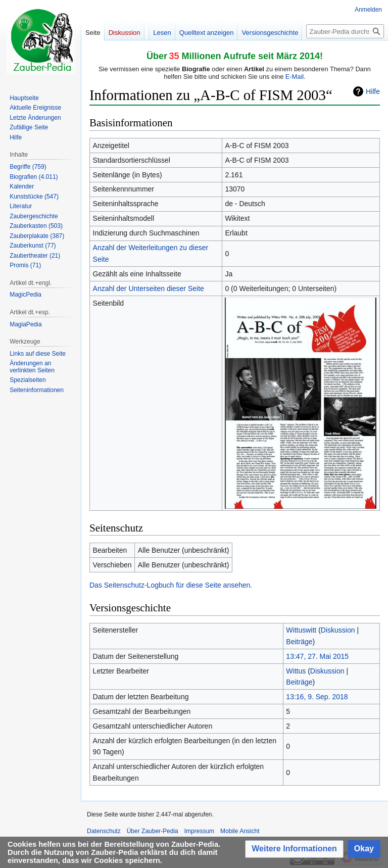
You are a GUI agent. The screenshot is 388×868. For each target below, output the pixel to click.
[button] (294, 849)
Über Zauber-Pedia (153, 831)
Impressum (199, 831)
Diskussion (338, 630)
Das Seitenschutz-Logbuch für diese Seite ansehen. (171, 585)
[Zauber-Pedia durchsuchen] (345, 31)
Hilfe (373, 91)
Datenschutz (104, 831)
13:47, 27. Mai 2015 (317, 656)
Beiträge (299, 642)
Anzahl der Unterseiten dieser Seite (149, 288)
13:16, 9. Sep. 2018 (317, 697)
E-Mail (295, 77)
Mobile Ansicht (240, 831)
